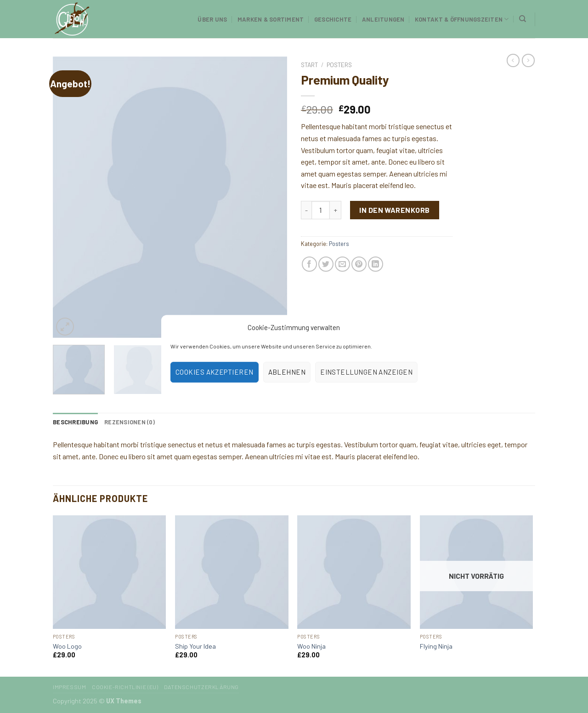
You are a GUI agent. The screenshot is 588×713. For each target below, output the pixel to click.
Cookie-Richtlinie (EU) (125, 687)
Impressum (70, 687)
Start (309, 65)
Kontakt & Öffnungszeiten (462, 19)
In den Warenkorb (395, 210)
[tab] (75, 422)
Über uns (212, 19)
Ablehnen (287, 372)
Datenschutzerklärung (201, 687)
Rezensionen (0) (130, 422)
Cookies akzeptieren (215, 372)
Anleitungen (383, 19)
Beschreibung (75, 422)
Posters (339, 65)
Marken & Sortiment (271, 19)
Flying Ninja (436, 646)
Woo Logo (67, 646)
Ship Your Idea (195, 646)
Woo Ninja (311, 646)
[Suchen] (523, 19)
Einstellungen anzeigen (366, 372)
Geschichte (333, 19)
